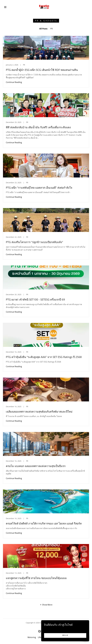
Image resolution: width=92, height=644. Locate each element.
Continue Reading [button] (14, 82)
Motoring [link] (32, 637)
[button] (5, 7)
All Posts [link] (43, 29)
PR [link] (52, 29)
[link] (44, 7)
